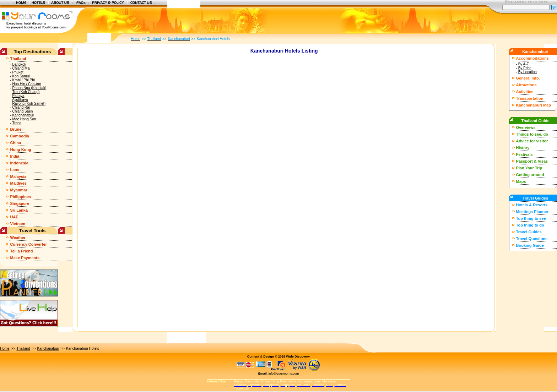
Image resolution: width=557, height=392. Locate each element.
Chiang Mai (21, 68)
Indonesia (19, 163)
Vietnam (18, 224)
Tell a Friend (21, 251)
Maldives (18, 183)
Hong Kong (20, 149)
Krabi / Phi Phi (24, 80)
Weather (18, 238)
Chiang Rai (21, 107)
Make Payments (25, 258)
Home (5, 349)
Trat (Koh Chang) (26, 92)
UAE (14, 217)
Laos (15, 170)
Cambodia (19, 136)
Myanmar (18, 190)
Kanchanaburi (23, 115)
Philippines (20, 197)
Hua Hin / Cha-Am (27, 84)
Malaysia (18, 176)
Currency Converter (28, 244)
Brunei (16, 129)
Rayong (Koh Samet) (29, 104)
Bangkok (19, 64)
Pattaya (18, 96)
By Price (525, 68)
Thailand (18, 59)
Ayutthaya (20, 100)
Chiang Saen (23, 111)
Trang (17, 123)
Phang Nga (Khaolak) (29, 88)
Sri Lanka (19, 210)
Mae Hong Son (24, 119)
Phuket (18, 72)
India (15, 156)
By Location (528, 72)
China (15, 143)
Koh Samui (21, 76)
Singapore (20, 203)
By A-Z (524, 64)
